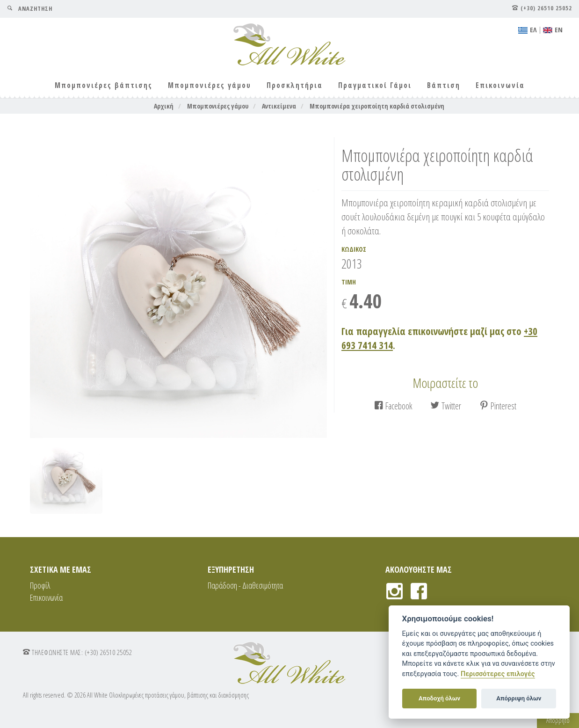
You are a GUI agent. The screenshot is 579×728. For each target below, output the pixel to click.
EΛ (528, 29)
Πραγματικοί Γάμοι (375, 85)
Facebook (393, 406)
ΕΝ (553, 29)
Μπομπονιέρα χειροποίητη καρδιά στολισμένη (377, 106)
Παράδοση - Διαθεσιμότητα (245, 585)
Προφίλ (40, 585)
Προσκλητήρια (295, 85)
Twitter (446, 406)
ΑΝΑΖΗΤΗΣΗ (30, 9)
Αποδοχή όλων (439, 698)
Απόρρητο (558, 720)
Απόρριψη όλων (519, 698)
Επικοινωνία (500, 85)
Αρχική (164, 106)
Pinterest (498, 406)
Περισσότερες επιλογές (498, 674)
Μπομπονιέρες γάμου (210, 85)
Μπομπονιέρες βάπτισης (104, 85)
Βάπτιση (444, 85)
